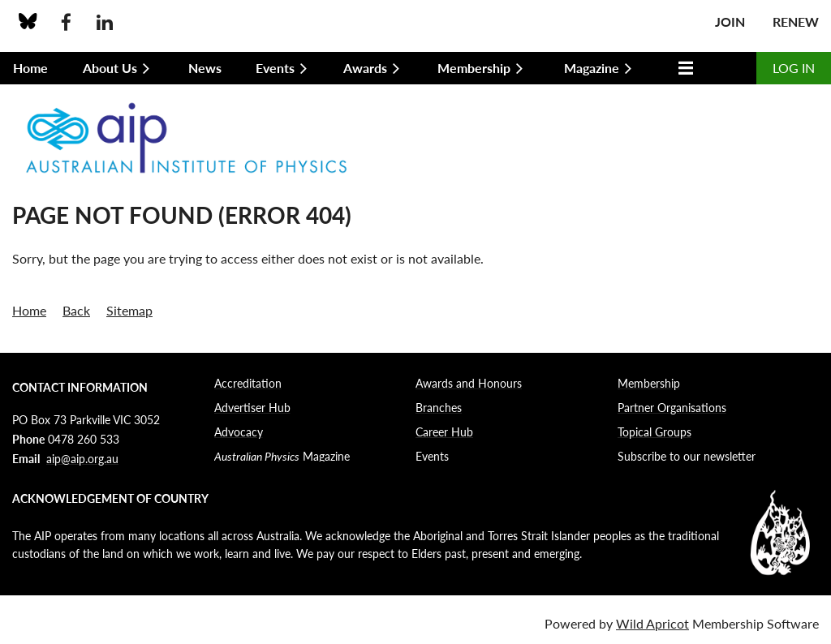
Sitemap (129, 310)
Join (730, 21)
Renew (796, 21)
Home (29, 310)
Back (76, 310)
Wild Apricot (652, 623)
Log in (794, 68)
